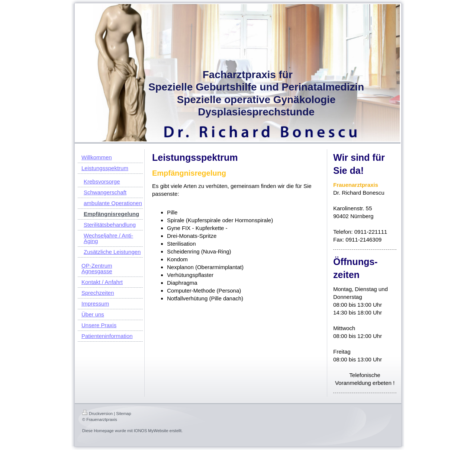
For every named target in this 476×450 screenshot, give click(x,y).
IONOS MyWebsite (151, 431)
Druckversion (97, 414)
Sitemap (123, 414)
